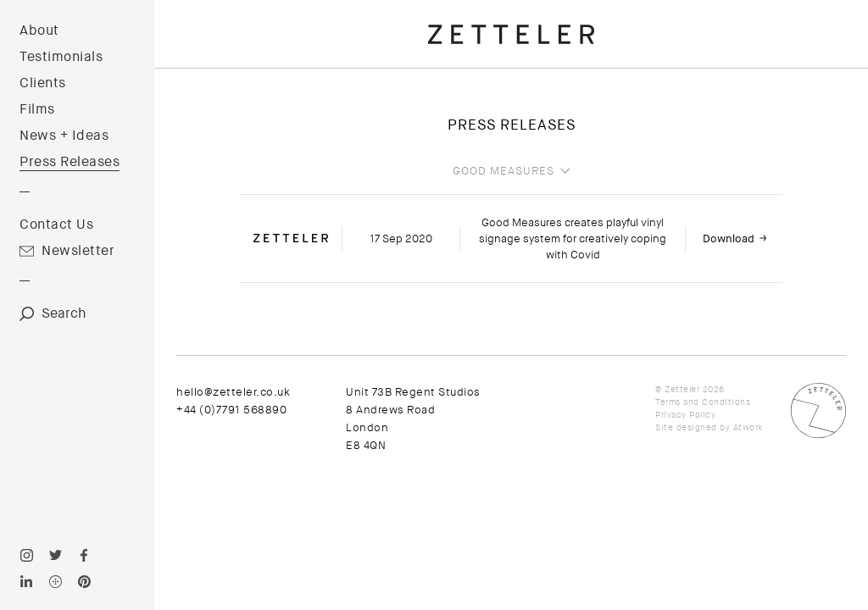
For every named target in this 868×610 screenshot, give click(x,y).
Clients (43, 83)
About (39, 30)
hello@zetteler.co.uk (233, 392)
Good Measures (504, 171)
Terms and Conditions (703, 402)
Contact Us (56, 225)
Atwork (748, 427)
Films (37, 109)
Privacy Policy (685, 415)
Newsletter (78, 251)
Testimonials (61, 57)
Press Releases (70, 162)
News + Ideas (64, 136)
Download (729, 238)
